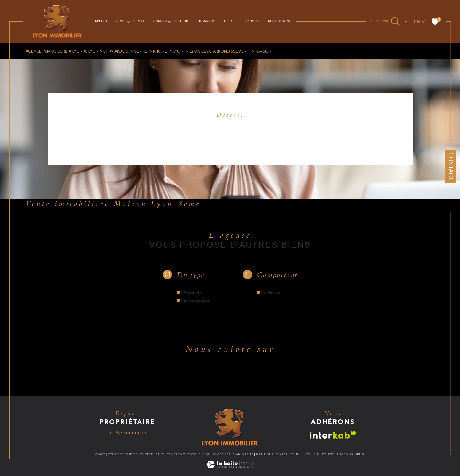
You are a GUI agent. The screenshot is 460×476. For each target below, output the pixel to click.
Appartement (197, 301)
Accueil (101, 21)
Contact (451, 166)
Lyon (178, 51)
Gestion (181, 21)
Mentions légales (272, 454)
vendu (139, 21)
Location (159, 21)
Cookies (357, 454)
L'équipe (253, 21)
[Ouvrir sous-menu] (128, 21)
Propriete (193, 293)
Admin (295, 454)
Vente (140, 51)
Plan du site (243, 454)
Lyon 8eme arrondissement (220, 51)
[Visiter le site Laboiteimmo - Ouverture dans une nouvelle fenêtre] (230, 472)
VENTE (121, 21)
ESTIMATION (205, 21)
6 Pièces (272, 293)
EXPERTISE (230, 21)
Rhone (160, 51)
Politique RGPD (335, 454)
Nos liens (312, 454)
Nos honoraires (217, 454)
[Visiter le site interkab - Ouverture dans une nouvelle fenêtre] (333, 435)
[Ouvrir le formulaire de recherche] (385, 21)
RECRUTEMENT (279, 21)
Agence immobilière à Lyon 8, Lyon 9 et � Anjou (77, 51)
